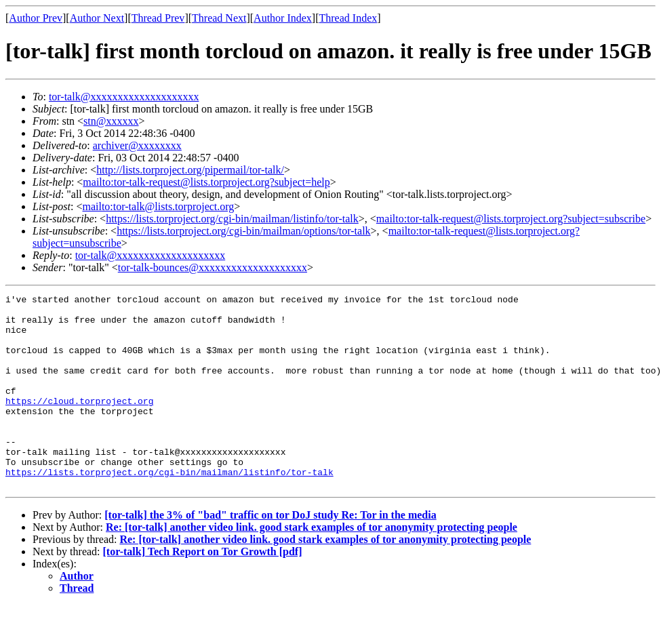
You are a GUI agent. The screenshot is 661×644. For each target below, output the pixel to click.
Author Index (283, 18)
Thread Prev (158, 18)
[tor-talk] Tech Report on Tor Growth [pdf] (203, 590)
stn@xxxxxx (111, 121)
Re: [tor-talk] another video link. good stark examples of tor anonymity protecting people (312, 566)
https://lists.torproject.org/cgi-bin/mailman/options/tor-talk (243, 231)
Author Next (97, 18)
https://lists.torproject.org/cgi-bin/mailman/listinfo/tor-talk (232, 219)
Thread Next (219, 18)
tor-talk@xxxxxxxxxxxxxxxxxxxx (124, 97)
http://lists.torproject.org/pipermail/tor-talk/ (190, 170)
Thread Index (348, 18)
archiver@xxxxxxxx (137, 145)
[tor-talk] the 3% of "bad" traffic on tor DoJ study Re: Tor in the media (270, 554)
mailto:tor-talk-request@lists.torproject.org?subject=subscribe (511, 219)
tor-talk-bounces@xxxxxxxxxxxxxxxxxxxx (213, 267)
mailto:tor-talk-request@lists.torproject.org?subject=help (206, 182)
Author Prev (36, 18)
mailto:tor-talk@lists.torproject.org (158, 206)
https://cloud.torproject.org (79, 423)
